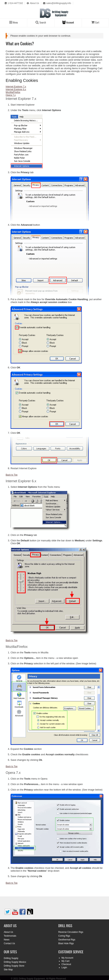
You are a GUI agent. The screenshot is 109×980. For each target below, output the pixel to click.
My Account (67, 958)
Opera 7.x (11, 95)
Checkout (66, 964)
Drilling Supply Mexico (15, 962)
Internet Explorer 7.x (16, 87)
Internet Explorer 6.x (16, 89)
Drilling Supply (11, 958)
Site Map (8, 970)
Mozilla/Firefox (13, 92)
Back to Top (12, 475)
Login (64, 967)
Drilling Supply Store (14, 966)
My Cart (66, 961)
